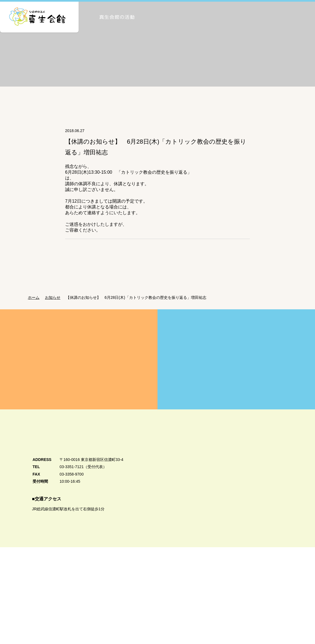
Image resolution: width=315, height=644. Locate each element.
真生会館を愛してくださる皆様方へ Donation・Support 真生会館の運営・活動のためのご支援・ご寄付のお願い (79, 367)
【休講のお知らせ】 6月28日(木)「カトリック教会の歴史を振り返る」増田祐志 (139, 305)
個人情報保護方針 (38, 622)
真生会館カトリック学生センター (259, 587)
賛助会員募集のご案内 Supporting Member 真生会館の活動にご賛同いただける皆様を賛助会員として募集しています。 (236, 367)
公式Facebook (262, 610)
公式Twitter (264, 625)
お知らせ (54, 305)
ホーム (34, 305)
